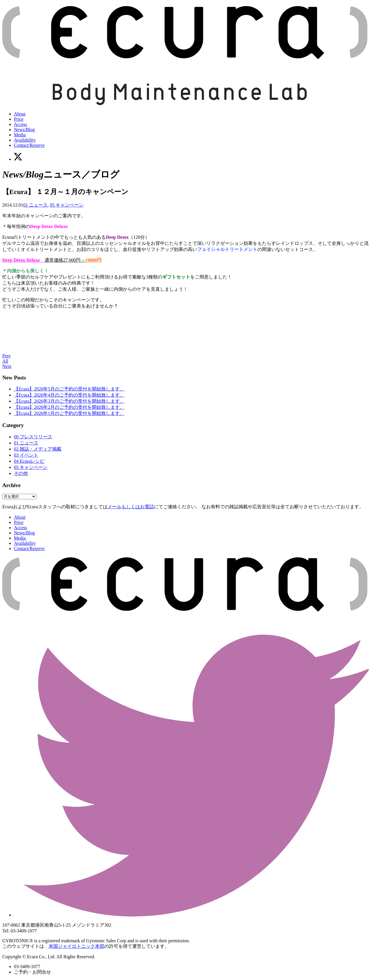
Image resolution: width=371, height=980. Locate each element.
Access (20, 124)
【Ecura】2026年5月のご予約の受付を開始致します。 (69, 389)
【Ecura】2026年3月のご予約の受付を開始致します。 (69, 401)
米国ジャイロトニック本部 (77, 946)
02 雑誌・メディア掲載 (38, 449)
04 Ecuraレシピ (29, 461)
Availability (25, 140)
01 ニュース (35, 205)
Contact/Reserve (29, 145)
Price (19, 119)
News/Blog (24, 130)
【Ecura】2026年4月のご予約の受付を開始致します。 (69, 395)
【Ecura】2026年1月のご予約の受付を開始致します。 (69, 413)
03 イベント (26, 455)
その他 (21, 473)
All (5, 361)
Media (20, 135)
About (20, 114)
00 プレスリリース (33, 437)
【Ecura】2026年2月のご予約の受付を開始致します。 (69, 407)
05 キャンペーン (67, 205)
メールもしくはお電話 (131, 507)
